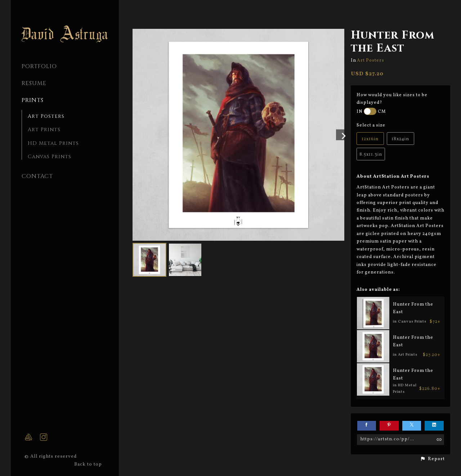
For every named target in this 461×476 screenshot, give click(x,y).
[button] (432, 459)
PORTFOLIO (39, 66)
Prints (33, 100)
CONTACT (37, 176)
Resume (34, 83)
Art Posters (46, 116)
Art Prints (44, 130)
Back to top (89, 464)
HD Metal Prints (53, 143)
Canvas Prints (50, 157)
